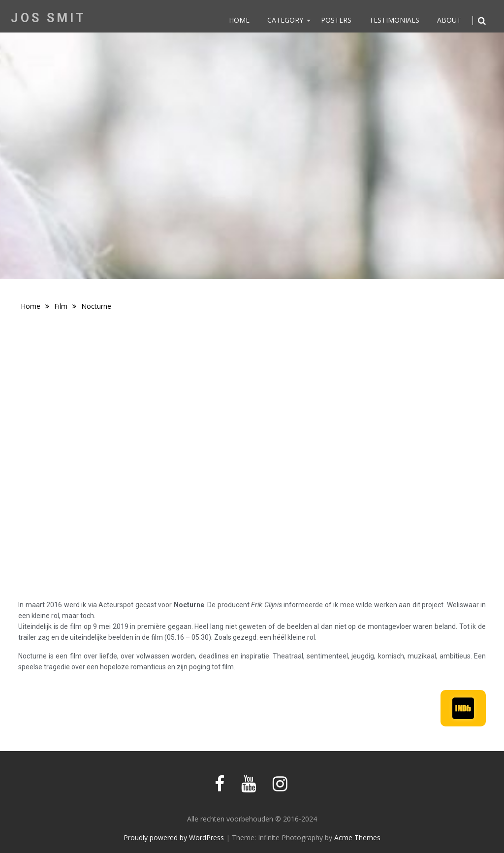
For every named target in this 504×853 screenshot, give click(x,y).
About (449, 20)
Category (285, 20)
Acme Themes (357, 837)
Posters (336, 20)
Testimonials (394, 20)
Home (239, 20)
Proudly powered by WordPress (174, 837)
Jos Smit (48, 18)
